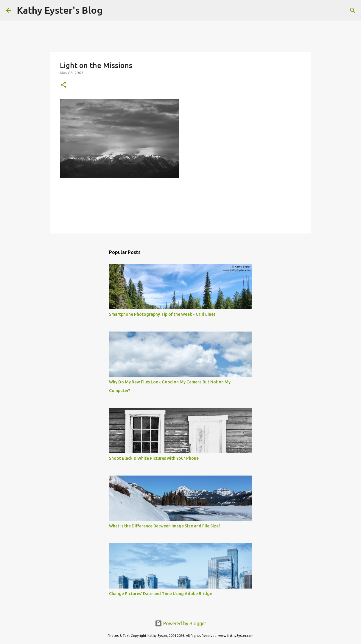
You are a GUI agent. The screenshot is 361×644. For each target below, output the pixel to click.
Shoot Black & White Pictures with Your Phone (154, 458)
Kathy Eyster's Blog (60, 10)
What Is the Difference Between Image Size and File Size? (165, 526)
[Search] (111, 10)
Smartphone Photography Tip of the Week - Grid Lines (162, 314)
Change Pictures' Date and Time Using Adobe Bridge (161, 594)
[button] (63, 85)
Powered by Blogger (181, 623)
